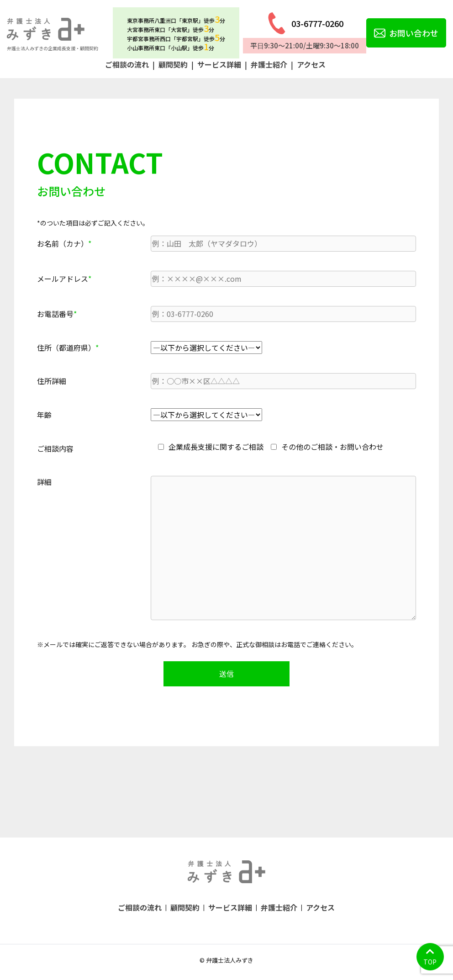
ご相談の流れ (127, 64)
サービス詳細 (219, 64)
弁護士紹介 (269, 64)
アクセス (311, 64)
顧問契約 (173, 64)
